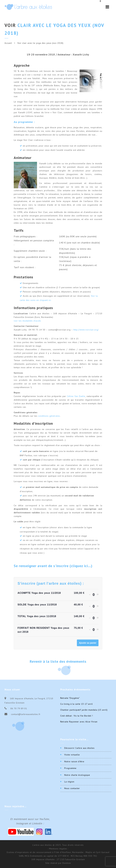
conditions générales (49, 416)
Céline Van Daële (76, 396)
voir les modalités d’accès (27, 321)
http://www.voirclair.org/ (86, 330)
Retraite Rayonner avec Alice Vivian (79, 722)
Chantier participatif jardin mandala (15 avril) (84, 710)
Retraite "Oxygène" (70, 698)
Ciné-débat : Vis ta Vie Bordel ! (77, 716)
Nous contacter (72, 788)
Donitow (67, 863)
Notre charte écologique (77, 775)
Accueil (8, 43)
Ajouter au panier (88, 643)
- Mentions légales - (58, 849)
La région (69, 782)
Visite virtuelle (72, 755)
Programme (70, 768)
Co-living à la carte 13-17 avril (77, 704)
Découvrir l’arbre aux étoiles (79, 748)
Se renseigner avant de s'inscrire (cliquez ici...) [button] (53, 566)
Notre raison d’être (74, 761)
